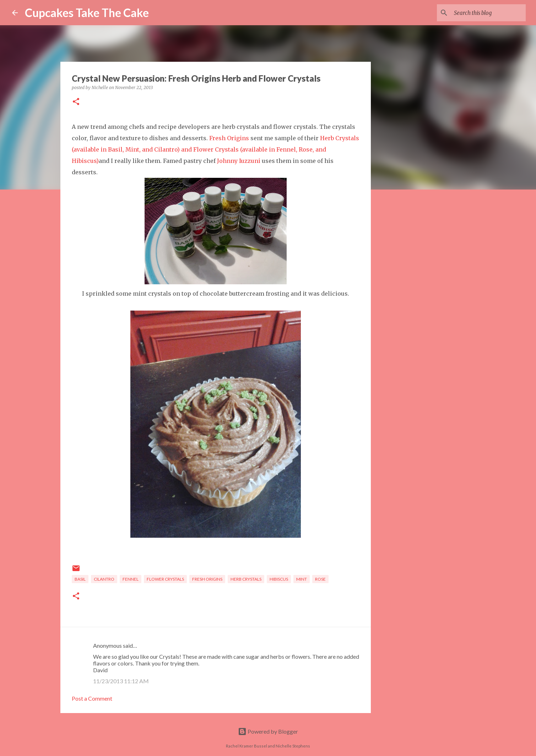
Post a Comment (92, 698)
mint (302, 579)
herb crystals (246, 579)
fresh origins (207, 579)
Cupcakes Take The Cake (87, 13)
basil (80, 579)
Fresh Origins (229, 138)
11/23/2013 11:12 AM (121, 681)
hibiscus (279, 579)
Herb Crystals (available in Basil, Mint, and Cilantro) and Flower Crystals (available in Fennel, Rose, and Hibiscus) (215, 149)
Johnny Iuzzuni (239, 161)
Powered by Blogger (268, 731)
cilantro (104, 579)
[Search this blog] (488, 13)
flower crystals (165, 579)
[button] (76, 102)
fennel (131, 579)
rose (320, 579)
